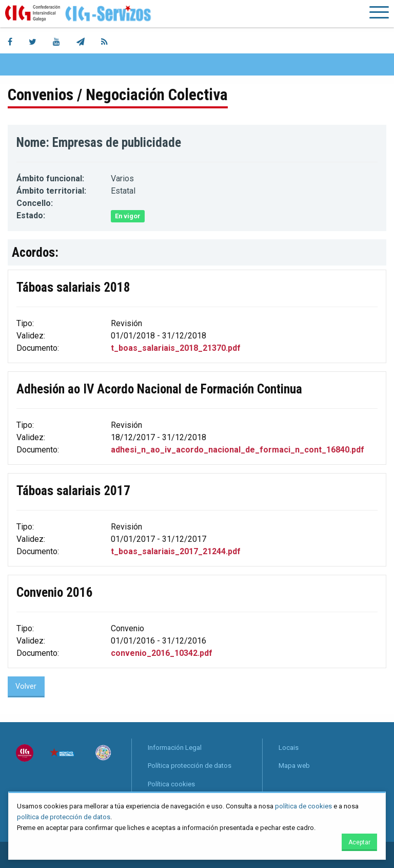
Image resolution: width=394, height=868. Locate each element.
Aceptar (359, 842)
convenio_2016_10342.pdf (162, 653)
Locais (289, 748)
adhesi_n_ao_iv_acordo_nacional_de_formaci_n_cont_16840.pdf (238, 450)
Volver (26, 686)
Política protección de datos (190, 766)
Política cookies (171, 784)
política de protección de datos (64, 817)
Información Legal (175, 748)
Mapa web (294, 766)
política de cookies (303, 806)
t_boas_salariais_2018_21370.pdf (176, 348)
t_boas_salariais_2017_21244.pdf (176, 551)
